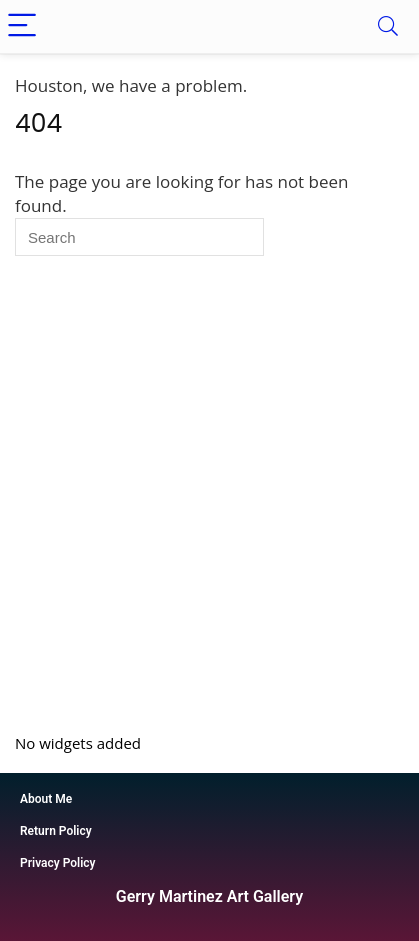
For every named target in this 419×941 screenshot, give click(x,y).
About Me (46, 799)
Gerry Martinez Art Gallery (209, 896)
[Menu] (24, 26)
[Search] (388, 26)
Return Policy (56, 831)
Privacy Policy (58, 863)
